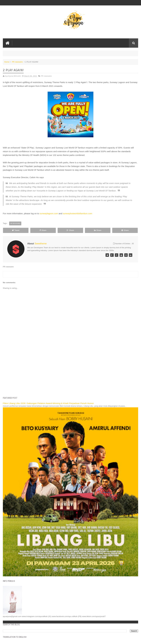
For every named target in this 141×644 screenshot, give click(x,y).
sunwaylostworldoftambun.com (77, 213)
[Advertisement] (71, 373)
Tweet (16, 230)
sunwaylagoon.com (49, 213)
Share (43, 230)
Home (7, 62)
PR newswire (17, 62)
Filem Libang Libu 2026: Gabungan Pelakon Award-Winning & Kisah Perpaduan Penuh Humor (48, 403)
